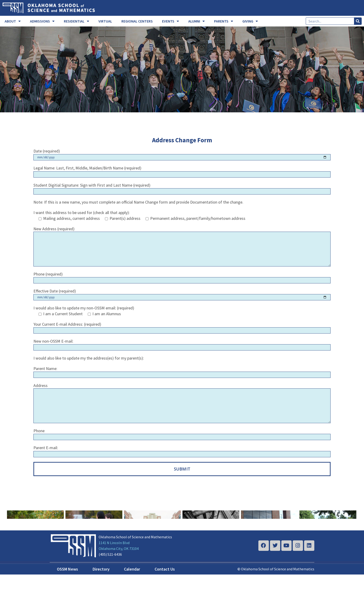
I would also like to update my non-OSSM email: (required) (84, 308)
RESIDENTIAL (76, 21)
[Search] (358, 21)
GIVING (250, 21)
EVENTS (171, 21)
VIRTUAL (105, 21)
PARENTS (224, 21)
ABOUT (13, 21)
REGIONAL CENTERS (137, 21)
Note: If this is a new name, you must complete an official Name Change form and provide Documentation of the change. (138, 202)
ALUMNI (197, 21)
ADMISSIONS (42, 21)
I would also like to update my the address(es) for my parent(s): (89, 358)
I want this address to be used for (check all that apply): (82, 213)
